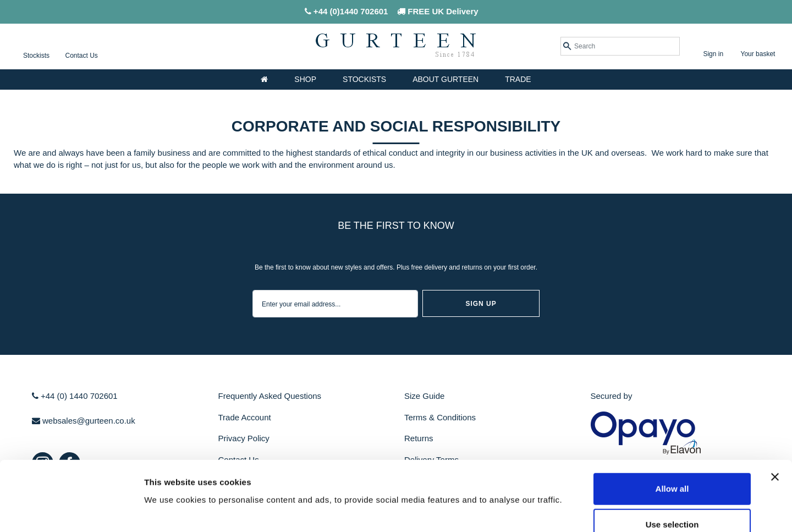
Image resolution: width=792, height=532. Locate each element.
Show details (577, 510)
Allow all (672, 423)
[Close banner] (775, 412)
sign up (481, 304)
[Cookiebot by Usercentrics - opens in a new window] (71, 511)
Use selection (672, 460)
